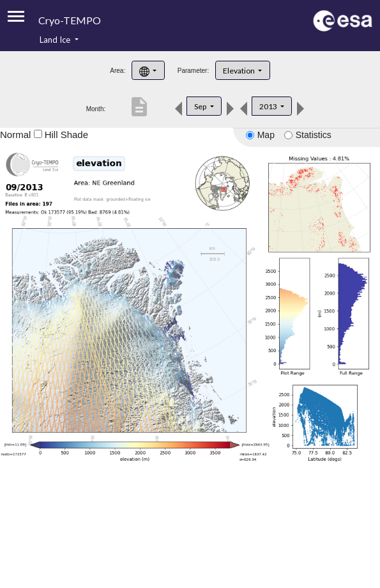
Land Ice (56, 40)
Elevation (239, 71)
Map (266, 135)
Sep (201, 106)
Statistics (314, 135)
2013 (269, 106)
